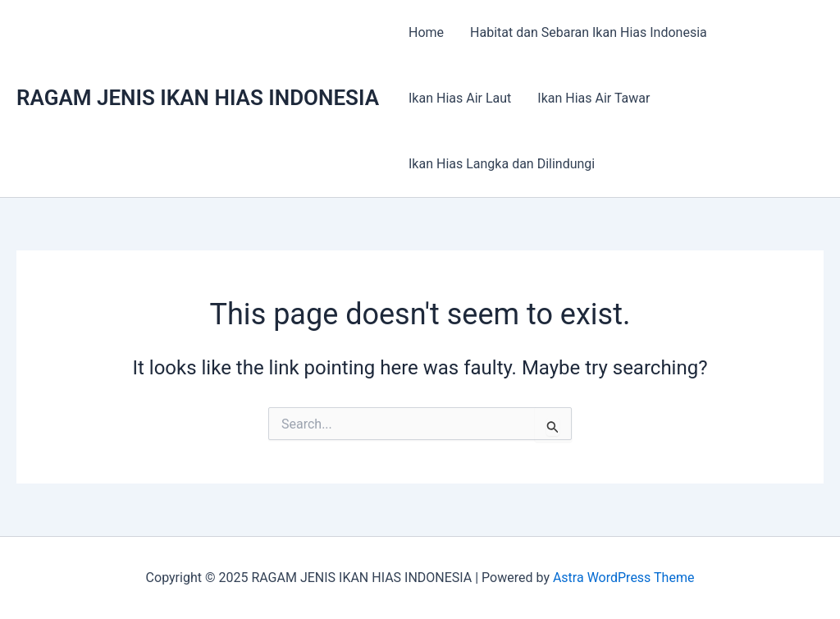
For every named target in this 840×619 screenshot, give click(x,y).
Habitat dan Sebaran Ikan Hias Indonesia (589, 32)
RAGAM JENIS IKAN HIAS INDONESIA (198, 98)
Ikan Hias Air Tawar (593, 98)
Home (426, 32)
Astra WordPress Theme (623, 578)
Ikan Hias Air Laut (460, 98)
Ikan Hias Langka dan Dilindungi (502, 164)
